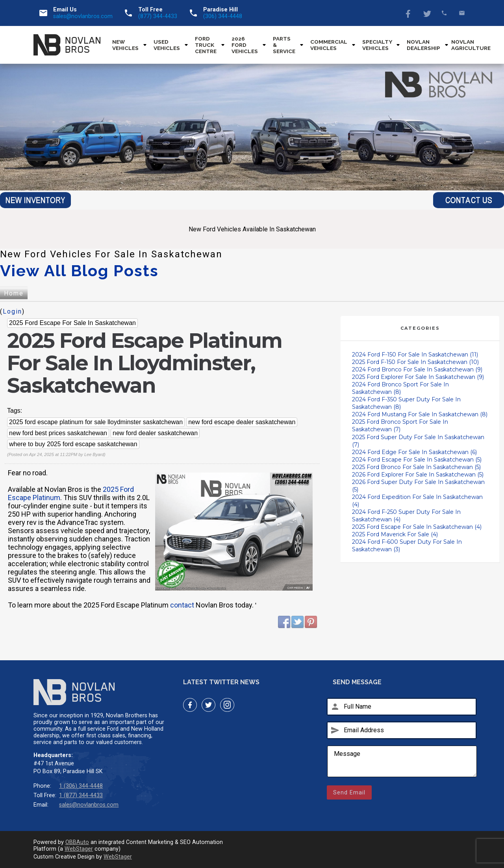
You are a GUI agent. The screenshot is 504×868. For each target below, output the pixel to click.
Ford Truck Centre (206, 45)
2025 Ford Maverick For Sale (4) (395, 534)
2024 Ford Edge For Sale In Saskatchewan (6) (414, 452)
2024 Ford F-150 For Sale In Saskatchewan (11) (415, 355)
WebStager (79, 849)
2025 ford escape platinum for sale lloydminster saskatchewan (96, 422)
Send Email (349, 792)
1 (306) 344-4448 (81, 786)
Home (14, 293)
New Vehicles (125, 45)
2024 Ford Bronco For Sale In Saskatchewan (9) (417, 369)
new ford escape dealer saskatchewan (242, 422)
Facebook (409, 13)
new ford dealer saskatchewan (155, 433)
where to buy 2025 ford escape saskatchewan (73, 444)
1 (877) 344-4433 (81, 795)
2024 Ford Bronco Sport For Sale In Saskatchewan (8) (400, 388)
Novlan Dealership (423, 45)
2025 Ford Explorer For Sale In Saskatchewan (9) (418, 377)
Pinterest (311, 622)
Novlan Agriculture (471, 45)
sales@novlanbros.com (83, 16)
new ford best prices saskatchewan (58, 433)
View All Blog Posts (79, 271)
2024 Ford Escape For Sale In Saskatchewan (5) (417, 460)
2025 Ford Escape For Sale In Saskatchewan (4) (417, 527)
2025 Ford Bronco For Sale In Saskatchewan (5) (416, 467)
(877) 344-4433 (158, 16)
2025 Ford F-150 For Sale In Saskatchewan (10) (415, 362)
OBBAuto (77, 842)
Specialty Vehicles (377, 45)
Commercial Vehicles (329, 45)
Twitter (427, 13)
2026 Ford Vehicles (245, 45)
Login (12, 311)
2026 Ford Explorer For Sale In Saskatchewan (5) (418, 475)
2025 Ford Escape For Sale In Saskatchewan (72, 323)
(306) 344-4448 (223, 16)
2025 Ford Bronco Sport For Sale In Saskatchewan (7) (400, 426)
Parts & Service (284, 45)
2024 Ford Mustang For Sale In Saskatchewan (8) (420, 414)
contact (182, 605)
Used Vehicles (167, 45)
